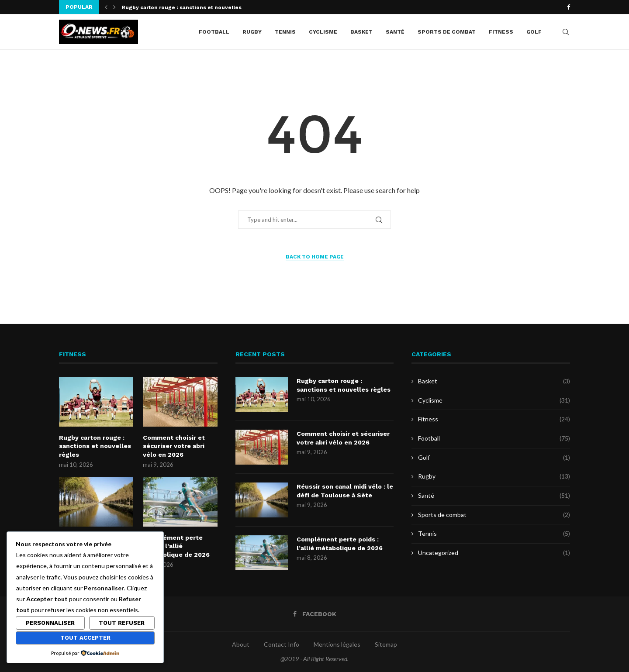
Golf (534, 32)
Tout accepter (85, 638)
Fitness (501, 32)
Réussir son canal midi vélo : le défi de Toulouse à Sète (345, 491)
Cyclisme (323, 32)
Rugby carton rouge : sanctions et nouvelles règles (191, 7)
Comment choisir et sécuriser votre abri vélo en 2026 (174, 446)
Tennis (285, 32)
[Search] (566, 32)
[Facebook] (569, 7)
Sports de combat (447, 32)
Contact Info (282, 644)
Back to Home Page (315, 257)
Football (214, 32)
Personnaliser (50, 623)
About (241, 644)
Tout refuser (122, 623)
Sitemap (386, 644)
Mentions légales (337, 644)
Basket (361, 32)
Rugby (252, 32)
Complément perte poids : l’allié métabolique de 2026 (176, 546)
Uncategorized (494, 553)
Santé (395, 32)
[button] (106, 7)
